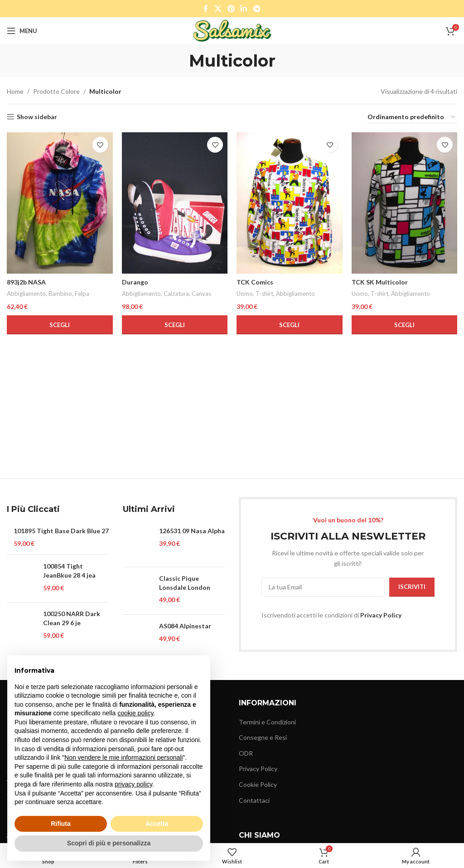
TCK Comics (255, 282)
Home (15, 91)
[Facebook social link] (206, 9)
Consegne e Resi (263, 737)
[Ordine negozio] (412, 117)
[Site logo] (232, 30)
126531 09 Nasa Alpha (192, 531)
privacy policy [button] (133, 784)
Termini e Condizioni (267, 722)
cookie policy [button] (135, 713)
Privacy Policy (381, 615)
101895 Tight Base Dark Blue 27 (61, 531)
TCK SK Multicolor (380, 282)
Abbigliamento (26, 294)
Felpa (82, 294)
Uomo (245, 294)
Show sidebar (37, 117)
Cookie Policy (258, 784)
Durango (135, 282)
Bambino (60, 294)
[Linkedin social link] (244, 9)
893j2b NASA (26, 282)
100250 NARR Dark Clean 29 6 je (72, 618)
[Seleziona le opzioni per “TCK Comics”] (290, 325)
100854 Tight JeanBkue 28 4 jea (69, 571)
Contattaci (254, 800)
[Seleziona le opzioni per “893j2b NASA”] (60, 325)
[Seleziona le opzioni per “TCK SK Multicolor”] (405, 325)
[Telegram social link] (257, 9)
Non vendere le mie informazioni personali (123, 757)
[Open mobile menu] (22, 31)
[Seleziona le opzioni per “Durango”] (175, 325)
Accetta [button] (157, 824)
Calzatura (176, 294)
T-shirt (264, 294)
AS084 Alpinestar (185, 626)
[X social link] (218, 9)
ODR (246, 753)
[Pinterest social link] (231, 9)
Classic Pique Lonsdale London (185, 583)
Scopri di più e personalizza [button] (109, 843)
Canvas (201, 294)
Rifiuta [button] (61, 824)
